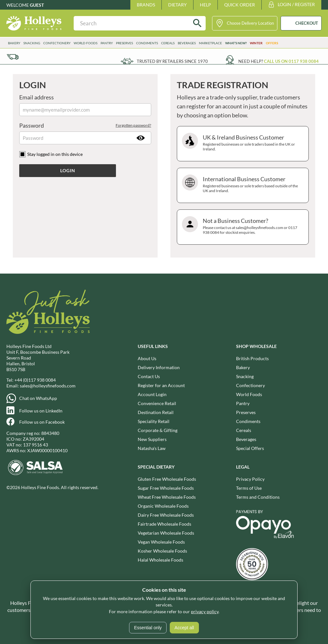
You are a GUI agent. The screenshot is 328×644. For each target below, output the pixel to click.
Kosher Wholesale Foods (162, 551)
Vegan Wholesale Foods (161, 542)
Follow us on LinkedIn (41, 411)
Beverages (187, 43)
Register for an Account (161, 385)
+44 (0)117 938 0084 (35, 380)
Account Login (152, 394)
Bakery (14, 43)
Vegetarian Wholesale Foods (166, 533)
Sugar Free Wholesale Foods (166, 488)
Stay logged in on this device (55, 154)
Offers (272, 43)
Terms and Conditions (258, 497)
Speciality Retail (154, 421)
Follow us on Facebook (42, 422)
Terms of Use (249, 488)
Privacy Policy (250, 479)
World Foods (86, 43)
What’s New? (236, 43)
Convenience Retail (157, 403)
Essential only (148, 628)
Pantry (107, 43)
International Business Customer (242, 185)
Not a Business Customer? (242, 227)
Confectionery (57, 43)
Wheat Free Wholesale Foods (167, 497)
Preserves (124, 43)
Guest (37, 5)
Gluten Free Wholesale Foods (167, 479)
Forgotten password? (133, 125)
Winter (256, 43)
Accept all (184, 628)
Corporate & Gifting (158, 430)
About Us (147, 358)
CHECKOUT (307, 23)
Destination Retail (156, 412)
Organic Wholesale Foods (163, 506)
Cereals (168, 43)
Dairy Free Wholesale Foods (166, 515)
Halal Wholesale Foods (160, 560)
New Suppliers (152, 439)
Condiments (147, 43)
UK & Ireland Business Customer (242, 144)
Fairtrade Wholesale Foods (164, 524)
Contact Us (149, 376)
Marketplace (210, 43)
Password (85, 125)
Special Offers (250, 448)
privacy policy (205, 611)
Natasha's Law (152, 448)
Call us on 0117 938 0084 (291, 61)
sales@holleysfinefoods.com (48, 386)
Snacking (32, 43)
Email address (37, 97)
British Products (252, 358)
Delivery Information (159, 367)
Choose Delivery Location (250, 23)
